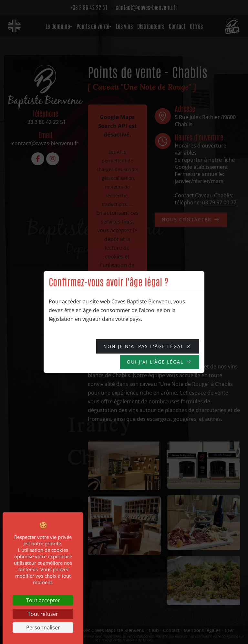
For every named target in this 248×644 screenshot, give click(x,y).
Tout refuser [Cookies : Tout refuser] (43, 614)
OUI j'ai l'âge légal (155, 362)
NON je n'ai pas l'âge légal (144, 346)
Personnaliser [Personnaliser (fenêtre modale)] (43, 628)
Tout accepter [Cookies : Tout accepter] (43, 600)
